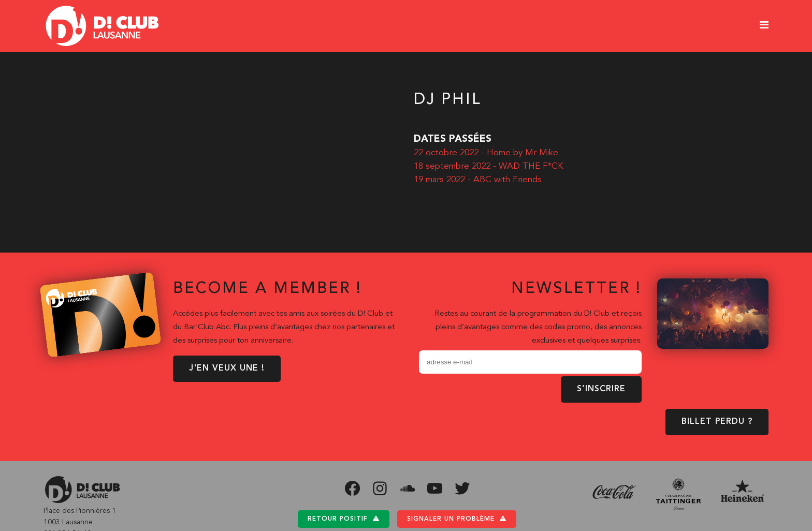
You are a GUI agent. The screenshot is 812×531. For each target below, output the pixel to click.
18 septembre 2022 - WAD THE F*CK (489, 166)
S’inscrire (601, 389)
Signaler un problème (457, 519)
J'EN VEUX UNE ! (227, 368)
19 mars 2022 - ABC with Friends (478, 180)
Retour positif (344, 519)
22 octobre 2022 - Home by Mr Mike (486, 153)
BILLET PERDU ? (717, 422)
